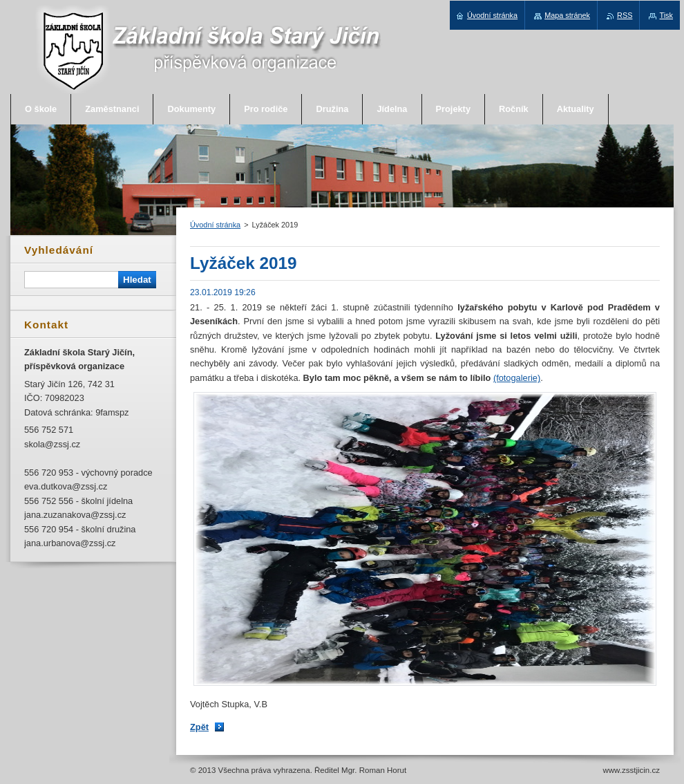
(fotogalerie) (517, 378)
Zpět (199, 727)
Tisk (666, 15)
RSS (625, 15)
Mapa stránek (567, 15)
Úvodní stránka (215, 225)
